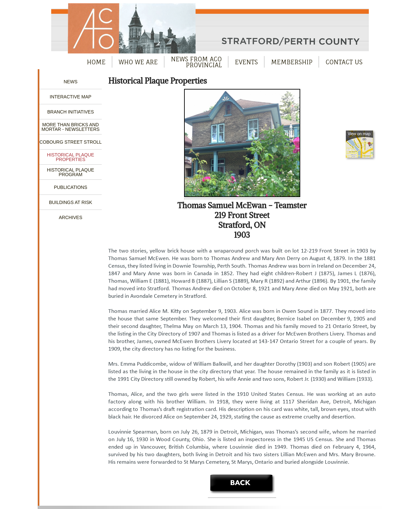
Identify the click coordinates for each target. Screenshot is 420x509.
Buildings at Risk (71, 202)
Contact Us (344, 62)
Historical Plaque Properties (71, 157)
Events (246, 62)
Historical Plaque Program (71, 172)
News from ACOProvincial (196, 62)
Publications (71, 187)
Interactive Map (71, 97)
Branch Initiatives (71, 112)
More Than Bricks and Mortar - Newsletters (71, 127)
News (71, 82)
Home (96, 62)
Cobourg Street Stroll (71, 142)
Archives (71, 217)
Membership (292, 62)
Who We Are (138, 62)
